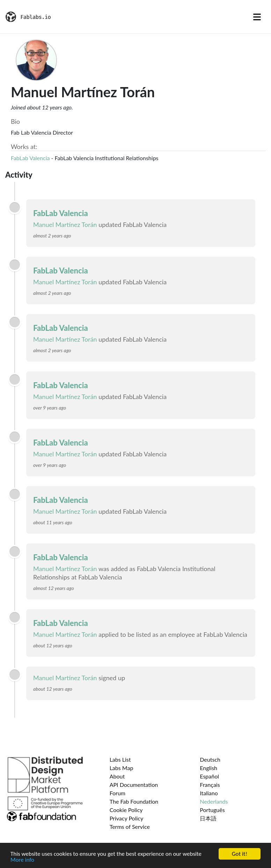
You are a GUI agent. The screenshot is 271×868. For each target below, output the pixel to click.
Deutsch (210, 759)
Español (209, 776)
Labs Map (122, 768)
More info (22, 860)
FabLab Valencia (30, 158)
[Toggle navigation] (257, 17)
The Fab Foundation (134, 801)
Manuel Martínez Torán (65, 225)
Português (212, 810)
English (208, 768)
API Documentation (134, 785)
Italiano (209, 793)
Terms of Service (130, 827)
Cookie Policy (126, 810)
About (117, 776)
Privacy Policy (127, 818)
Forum (118, 793)
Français (210, 785)
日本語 (208, 818)
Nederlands (214, 801)
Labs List (120, 759)
